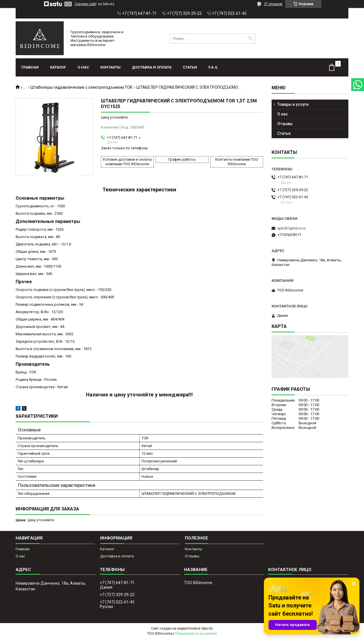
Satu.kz (207, 628)
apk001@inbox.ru (292, 228)
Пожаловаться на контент (196, 634)
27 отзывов (273, 4)
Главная (30, 67)
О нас (83, 67)
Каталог (58, 67)
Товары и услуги (293, 104)
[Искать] (250, 39)
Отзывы (285, 124)
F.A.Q (213, 67)
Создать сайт (86, 4)
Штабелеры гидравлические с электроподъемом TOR (81, 87)
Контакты (110, 67)
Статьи (190, 67)
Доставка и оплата (152, 67)
